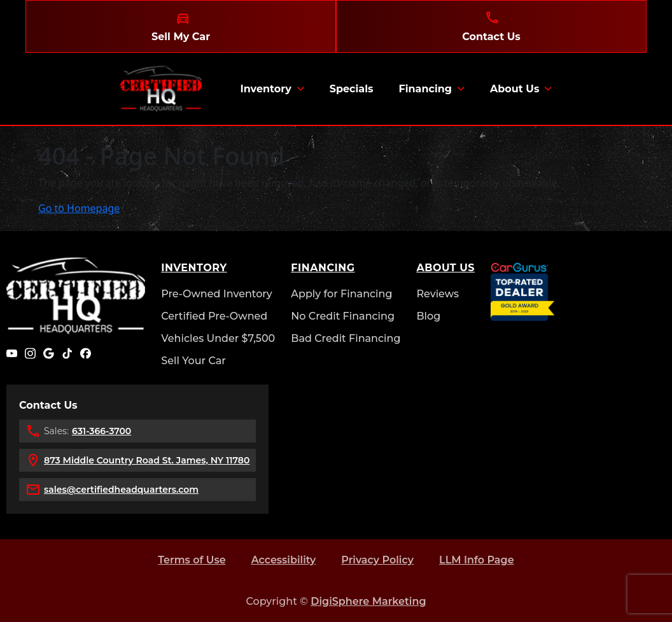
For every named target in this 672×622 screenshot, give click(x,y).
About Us (514, 89)
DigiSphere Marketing (368, 601)
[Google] (49, 353)
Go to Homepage (79, 208)
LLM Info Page (477, 560)
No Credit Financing (343, 316)
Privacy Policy (377, 560)
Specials (352, 89)
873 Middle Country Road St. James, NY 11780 (147, 460)
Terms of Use (192, 560)
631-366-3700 (101, 431)
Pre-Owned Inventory (217, 294)
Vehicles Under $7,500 (218, 338)
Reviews (437, 294)
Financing (425, 89)
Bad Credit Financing (346, 338)
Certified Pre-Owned (214, 316)
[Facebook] (86, 353)
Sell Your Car (193, 361)
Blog (428, 316)
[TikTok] (67, 353)
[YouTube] (12, 353)
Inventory (265, 89)
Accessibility (284, 560)
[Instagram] (30, 353)
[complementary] (634, 584)
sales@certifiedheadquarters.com (121, 490)
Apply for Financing (341, 294)
